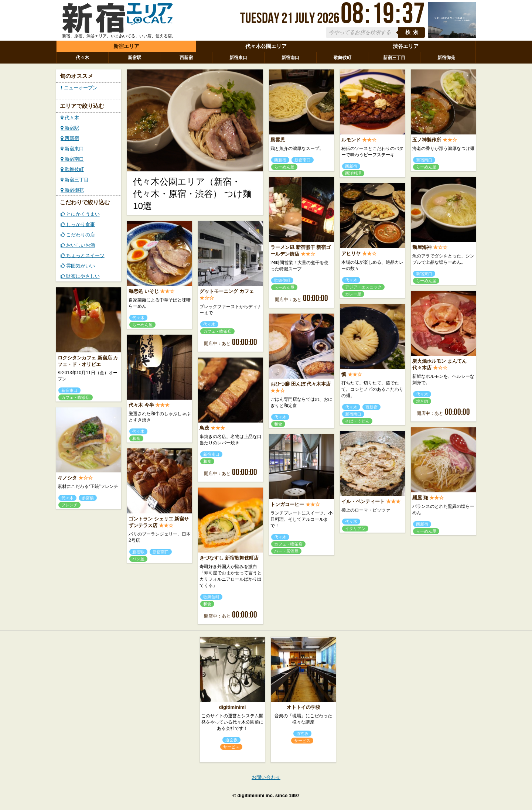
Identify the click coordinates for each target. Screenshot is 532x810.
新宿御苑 (446, 58)
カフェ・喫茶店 (217, 331)
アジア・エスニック (363, 287)
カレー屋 (353, 294)
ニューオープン (79, 88)
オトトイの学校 (303, 707)
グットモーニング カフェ (227, 291)
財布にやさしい (80, 276)
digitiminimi (233, 707)
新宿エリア (126, 46)
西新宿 (186, 58)
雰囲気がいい (78, 266)
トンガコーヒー (287, 504)
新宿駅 (134, 58)
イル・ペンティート (363, 501)
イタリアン (355, 529)
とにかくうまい (80, 214)
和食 (278, 424)
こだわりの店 (78, 235)
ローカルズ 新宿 (117, 20)
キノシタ (67, 478)
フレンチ (69, 505)
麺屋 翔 (420, 498)
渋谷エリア (406, 46)
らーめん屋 (284, 167)
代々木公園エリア (266, 46)
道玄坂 (231, 740)
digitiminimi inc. (255, 795)
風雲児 (278, 140)
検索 (413, 32)
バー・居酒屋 (286, 551)
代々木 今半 (141, 405)
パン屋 (138, 559)
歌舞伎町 (342, 58)
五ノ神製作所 (427, 140)
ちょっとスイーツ (83, 255)
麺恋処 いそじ (144, 291)
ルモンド (351, 140)
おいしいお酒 (78, 245)
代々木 (82, 58)
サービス (231, 747)
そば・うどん (357, 421)
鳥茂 (204, 428)
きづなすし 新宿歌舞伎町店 (229, 558)
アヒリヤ (351, 254)
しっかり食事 (78, 224)
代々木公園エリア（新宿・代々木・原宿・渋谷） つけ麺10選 (192, 194)
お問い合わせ (266, 777)
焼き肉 (422, 401)
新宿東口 (238, 58)
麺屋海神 (422, 247)
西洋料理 (353, 173)
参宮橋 (88, 498)
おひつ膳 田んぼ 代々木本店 (301, 384)
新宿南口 (290, 58)
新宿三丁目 (394, 58)
